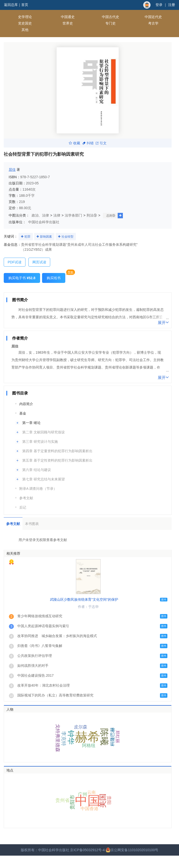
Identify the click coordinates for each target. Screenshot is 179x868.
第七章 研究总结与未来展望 (44, 479)
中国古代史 (111, 17)
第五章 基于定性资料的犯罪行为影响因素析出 (57, 460)
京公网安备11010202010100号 (132, 850)
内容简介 (26, 404)
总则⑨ (111, 216)
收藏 (74, 143)
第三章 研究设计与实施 (40, 442)
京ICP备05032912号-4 (87, 850)
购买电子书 (22, 278)
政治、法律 (40, 215)
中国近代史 (153, 17)
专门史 (111, 23)
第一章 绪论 (31, 423)
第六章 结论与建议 (37, 470)
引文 (101, 143)
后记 (23, 507)
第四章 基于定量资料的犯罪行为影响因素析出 (57, 451)
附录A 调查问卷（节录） (38, 489)
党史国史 (25, 23)
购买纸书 (54, 278)
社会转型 (67, 237)
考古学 (153, 23)
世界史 (68, 23)
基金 (23, 413)
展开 (163, 322)
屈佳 (12, 170)
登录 (159, 5)
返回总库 (11, 5)
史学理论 (25, 17)
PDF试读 (15, 262)
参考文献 (26, 498)
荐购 (70, 272)
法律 (57, 215)
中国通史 (68, 17)
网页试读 (39, 262)
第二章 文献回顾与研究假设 (44, 432)
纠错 (88, 143)
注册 (172, 5)
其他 (25, 30)
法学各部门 (73, 215)
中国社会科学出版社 (44, 222)
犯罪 (27, 237)
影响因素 (46, 237)
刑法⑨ (92, 215)
